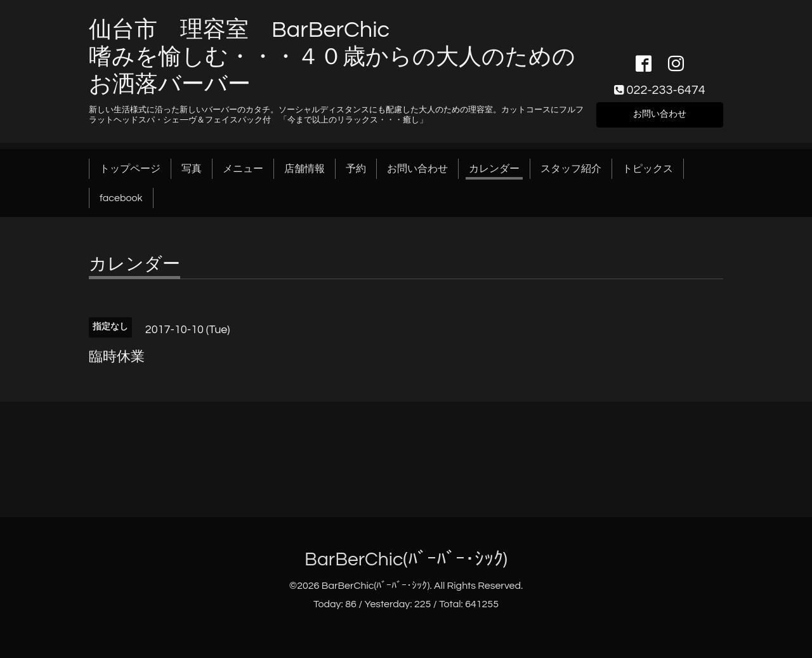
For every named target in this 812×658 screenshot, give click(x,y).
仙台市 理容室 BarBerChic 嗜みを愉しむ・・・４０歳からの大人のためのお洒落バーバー (332, 57)
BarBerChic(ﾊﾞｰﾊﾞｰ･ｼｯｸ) (406, 559)
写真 (192, 169)
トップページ (130, 169)
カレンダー (494, 169)
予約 (356, 169)
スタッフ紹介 (571, 169)
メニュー (243, 169)
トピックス (648, 169)
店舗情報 (304, 169)
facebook (121, 198)
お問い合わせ (660, 113)
